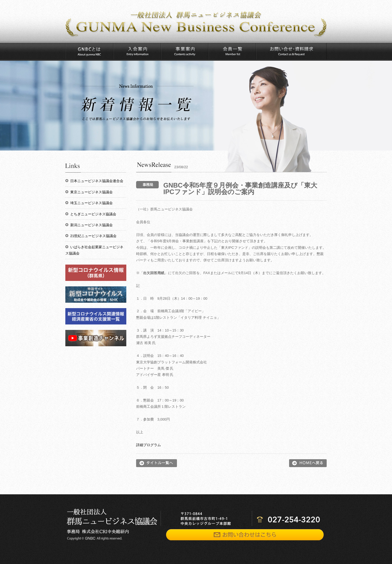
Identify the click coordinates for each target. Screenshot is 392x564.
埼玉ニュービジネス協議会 (91, 203)
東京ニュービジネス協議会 (91, 192)
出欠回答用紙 (154, 273)
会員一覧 (232, 51)
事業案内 (185, 51)
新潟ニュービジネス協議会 (91, 225)
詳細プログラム (148, 445)
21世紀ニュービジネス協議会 (93, 236)
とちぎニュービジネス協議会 (93, 214)
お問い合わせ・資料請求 (291, 51)
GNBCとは (89, 51)
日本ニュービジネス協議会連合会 (97, 181)
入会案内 (137, 51)
